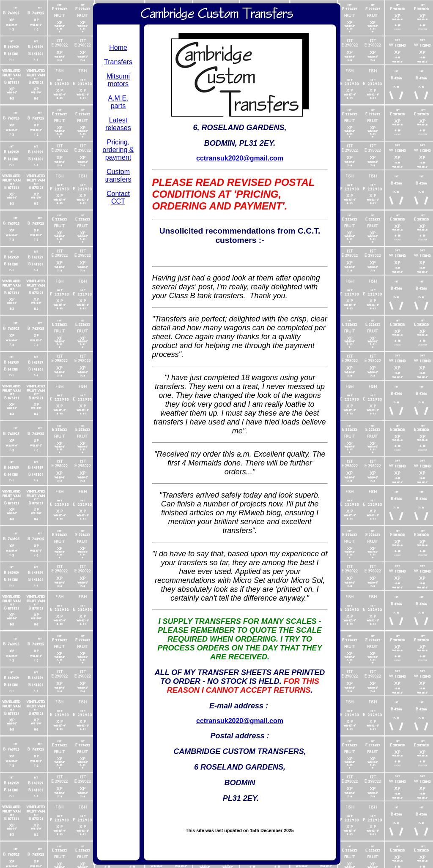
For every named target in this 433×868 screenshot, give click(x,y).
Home (118, 48)
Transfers (118, 62)
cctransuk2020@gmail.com (240, 158)
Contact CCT (118, 197)
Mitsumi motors (118, 80)
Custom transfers (118, 176)
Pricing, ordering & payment (118, 150)
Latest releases (118, 124)
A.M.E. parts (118, 102)
